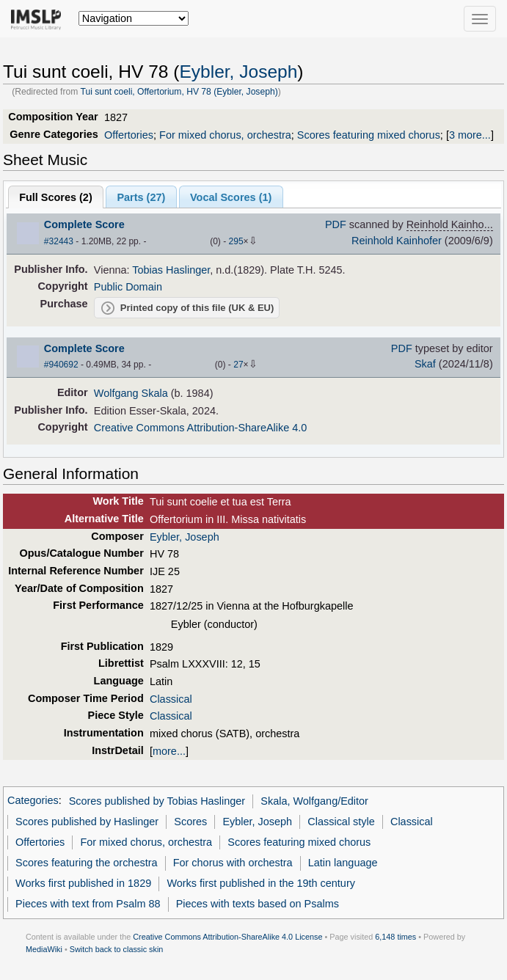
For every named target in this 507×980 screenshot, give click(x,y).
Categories (33, 801)
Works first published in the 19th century (261, 883)
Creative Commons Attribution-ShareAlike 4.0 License (227, 937)
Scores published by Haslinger (87, 822)
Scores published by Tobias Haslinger (157, 801)
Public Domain (128, 287)
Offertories (129, 135)
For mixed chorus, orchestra (225, 135)
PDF (336, 224)
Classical (171, 699)
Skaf (425, 364)
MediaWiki (44, 949)
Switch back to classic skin (117, 949)
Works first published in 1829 (83, 883)
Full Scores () (56, 197)
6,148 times (395, 937)
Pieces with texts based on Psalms (258, 904)
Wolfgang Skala (131, 393)
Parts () (141, 197)
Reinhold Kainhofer (397, 241)
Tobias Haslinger (171, 270)
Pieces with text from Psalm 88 (88, 904)
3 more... (470, 135)
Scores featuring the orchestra (86, 863)
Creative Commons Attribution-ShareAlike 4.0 (200, 428)
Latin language (343, 863)
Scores (190, 822)
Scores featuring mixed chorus (369, 135)
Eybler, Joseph (238, 72)
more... (169, 751)
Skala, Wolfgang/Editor (314, 801)
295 (236, 241)
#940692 (61, 365)
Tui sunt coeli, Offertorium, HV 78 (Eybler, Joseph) (179, 92)
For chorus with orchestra (233, 863)
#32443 (59, 241)
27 (238, 365)
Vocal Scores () (231, 197)
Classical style (341, 822)
